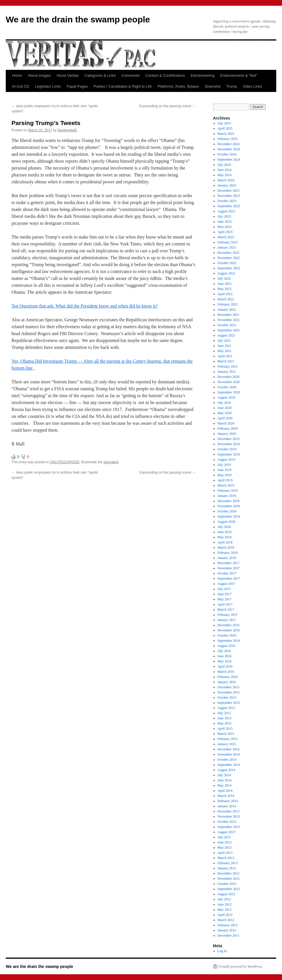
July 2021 (224, 341)
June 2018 (225, 532)
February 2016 (228, 677)
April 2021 (225, 356)
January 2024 (227, 185)
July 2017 (224, 589)
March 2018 (226, 547)
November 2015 (229, 692)
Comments (131, 75)
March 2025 (226, 134)
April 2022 (225, 294)
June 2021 (225, 346)
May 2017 (225, 599)
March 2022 (226, 299)
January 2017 (227, 620)
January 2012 (227, 930)
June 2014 (225, 780)
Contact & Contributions (165, 75)
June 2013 (225, 842)
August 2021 (226, 335)
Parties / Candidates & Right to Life (123, 86)
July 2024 (224, 165)
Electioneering (203, 75)
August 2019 (226, 460)
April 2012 (225, 915)
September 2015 (229, 703)
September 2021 (229, 330)
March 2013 (226, 858)
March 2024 (226, 180)
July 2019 (224, 465)
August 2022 (226, 273)
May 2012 (225, 910)
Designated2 (67, 130)
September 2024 (229, 160)
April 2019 (225, 480)
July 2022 (224, 278)
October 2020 (227, 387)
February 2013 (228, 863)
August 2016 (226, 646)
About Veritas (67, 75)
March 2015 (226, 734)
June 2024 (225, 170)
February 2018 (228, 553)
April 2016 (225, 666)
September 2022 (229, 268)
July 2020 (224, 403)
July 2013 (224, 837)
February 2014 (228, 801)
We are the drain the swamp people (78, 19)
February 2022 (228, 304)
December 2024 (228, 144)
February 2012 (228, 925)
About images (39, 75)
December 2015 (228, 687)
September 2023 (229, 206)
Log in (222, 951)
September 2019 (229, 454)
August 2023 (226, 211)
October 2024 (227, 154)
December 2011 (228, 935)
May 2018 (225, 537)
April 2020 (225, 418)
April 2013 (225, 853)
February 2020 (228, 428)
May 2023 (225, 227)
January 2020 (227, 434)
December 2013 (228, 811)
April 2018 (225, 542)
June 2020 (225, 408)
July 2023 (224, 216)
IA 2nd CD (21, 86)
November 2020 (229, 382)
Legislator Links (48, 86)
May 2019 (225, 475)
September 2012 (229, 889)
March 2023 (226, 237)
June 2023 (225, 222)
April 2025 (225, 128)
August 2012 (226, 894)
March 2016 (226, 672)
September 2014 (229, 765)
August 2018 (226, 522)
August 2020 (226, 397)
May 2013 (225, 848)
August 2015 (226, 708)
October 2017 (227, 573)
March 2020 (226, 423)
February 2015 (228, 739)
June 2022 (225, 284)
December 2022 (228, 253)
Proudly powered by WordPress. (241, 966)
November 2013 (229, 816)
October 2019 (227, 449)
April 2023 (225, 232)
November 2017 (229, 568)
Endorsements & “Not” (239, 75)
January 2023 (227, 247)
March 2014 (226, 796)
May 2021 (225, 351)
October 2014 (227, 760)
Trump (231, 86)
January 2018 (227, 558)
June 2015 (225, 718)
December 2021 (228, 315)
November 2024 (229, 149)
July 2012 (224, 899)
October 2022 (227, 263)
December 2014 (228, 749)
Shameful (213, 86)
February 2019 (228, 491)
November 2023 (229, 196)
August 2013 (226, 832)
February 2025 (228, 139)
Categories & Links (100, 75)
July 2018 (224, 527)
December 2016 (228, 625)
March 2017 (226, 610)
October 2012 (227, 884)
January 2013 (227, 868)
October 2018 (227, 511)
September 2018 (229, 516)
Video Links (252, 86)
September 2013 (229, 827)
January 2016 (227, 682)
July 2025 (224, 123)
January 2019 (227, 496)
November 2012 (229, 879)
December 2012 (228, 873)
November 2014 (229, 754)
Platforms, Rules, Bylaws (178, 86)
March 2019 (226, 485)
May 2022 (225, 289)
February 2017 (228, 615)
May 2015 (225, 723)
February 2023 (228, 242)
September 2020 (229, 392)
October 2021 (227, 325)
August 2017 (226, 584)
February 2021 (228, 366)
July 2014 (224, 775)
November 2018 (229, 506)
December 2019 (228, 439)
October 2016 (227, 635)
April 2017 (225, 604)
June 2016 (225, 656)
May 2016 (225, 661)
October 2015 (227, 697)
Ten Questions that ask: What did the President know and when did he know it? (85, 306)
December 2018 (228, 501)
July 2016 (224, 651)
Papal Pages (77, 86)
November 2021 (229, 320)
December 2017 (228, 563)
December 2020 (228, 377)
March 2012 (226, 920)
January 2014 (227, 806)
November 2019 (229, 444)
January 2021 (227, 372)
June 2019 (225, 470)
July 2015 (224, 713)
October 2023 (227, 201)
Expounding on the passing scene (168, 106)
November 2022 (229, 258)
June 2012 (225, 904)
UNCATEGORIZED (65, 462)
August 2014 (226, 770)
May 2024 (225, 175)
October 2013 (227, 822)
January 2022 (227, 310)
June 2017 (225, 594)
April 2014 (225, 791)
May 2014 (225, 785)
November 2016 (229, 630)
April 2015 (225, 729)
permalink (111, 462)
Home (17, 75)
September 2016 (229, 641)
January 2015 (227, 744)
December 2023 (228, 191)
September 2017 (229, 579)
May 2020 (225, 413)
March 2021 (226, 361)
